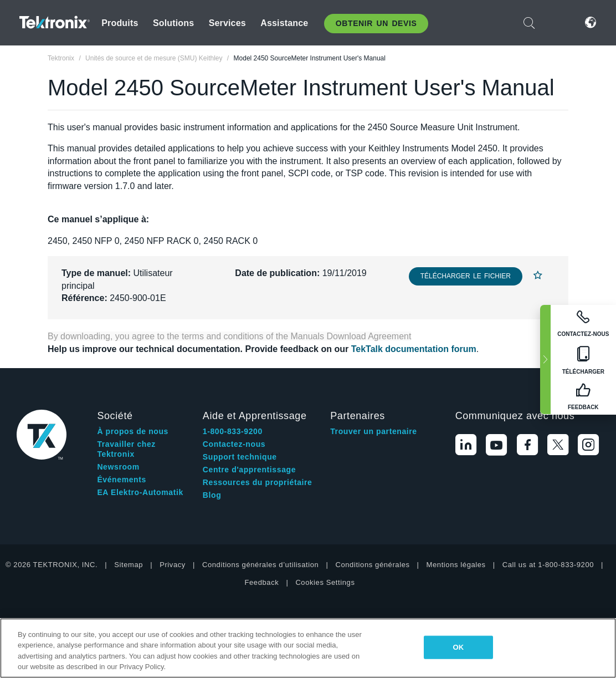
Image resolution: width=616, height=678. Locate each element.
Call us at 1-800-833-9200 (548, 565)
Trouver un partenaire (374, 431)
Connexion (557, 22)
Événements (121, 480)
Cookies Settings (325, 582)
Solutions (173, 23)
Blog (212, 495)
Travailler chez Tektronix (126, 449)
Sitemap (129, 565)
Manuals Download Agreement (351, 336)
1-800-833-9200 (233, 431)
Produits (120, 23)
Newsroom (118, 467)
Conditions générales (372, 565)
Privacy (173, 565)
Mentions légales (456, 565)
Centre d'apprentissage (249, 470)
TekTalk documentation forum (414, 349)
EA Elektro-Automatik (140, 492)
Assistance (284, 23)
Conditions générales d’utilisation (260, 565)
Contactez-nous (234, 444)
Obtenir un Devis (376, 23)
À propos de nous (133, 431)
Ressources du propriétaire (258, 482)
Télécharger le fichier (466, 276)
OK (459, 647)
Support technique (240, 457)
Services (227, 23)
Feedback (261, 582)
